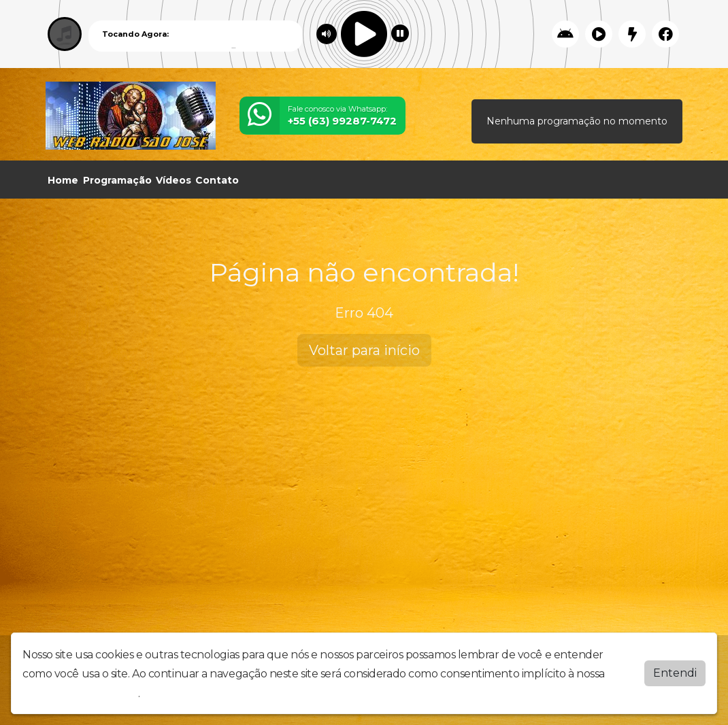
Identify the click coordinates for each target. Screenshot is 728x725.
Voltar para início (364, 350)
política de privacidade (80, 693)
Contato (217, 180)
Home (63, 180)
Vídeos (173, 180)
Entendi (675, 673)
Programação (117, 180)
